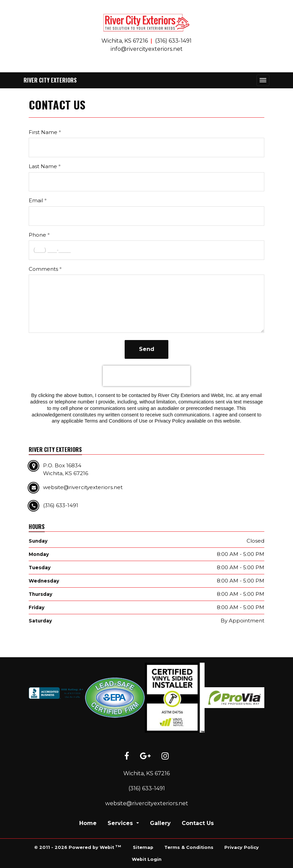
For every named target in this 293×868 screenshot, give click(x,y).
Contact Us (198, 823)
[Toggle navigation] (263, 80)
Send (147, 349)
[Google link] (145, 756)
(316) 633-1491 (173, 41)
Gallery (160, 823)
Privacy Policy (242, 847)
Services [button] (121, 823)
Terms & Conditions (189, 847)
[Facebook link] (127, 756)
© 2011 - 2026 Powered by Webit (78, 847)
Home (88, 823)
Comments (43, 269)
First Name (43, 132)
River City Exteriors (50, 80)
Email (36, 200)
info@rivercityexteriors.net (147, 49)
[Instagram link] (165, 756)
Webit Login (147, 859)
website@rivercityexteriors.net (147, 803)
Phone (37, 235)
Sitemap (143, 847)
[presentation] (146, 376)
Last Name (43, 166)
